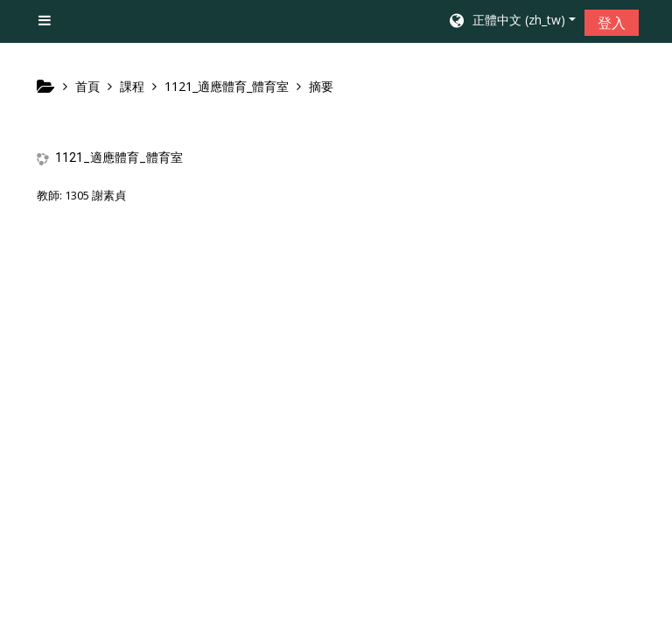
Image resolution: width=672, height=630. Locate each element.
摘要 (321, 86)
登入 (612, 23)
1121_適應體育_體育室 (119, 157)
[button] (511, 22)
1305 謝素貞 (95, 195)
